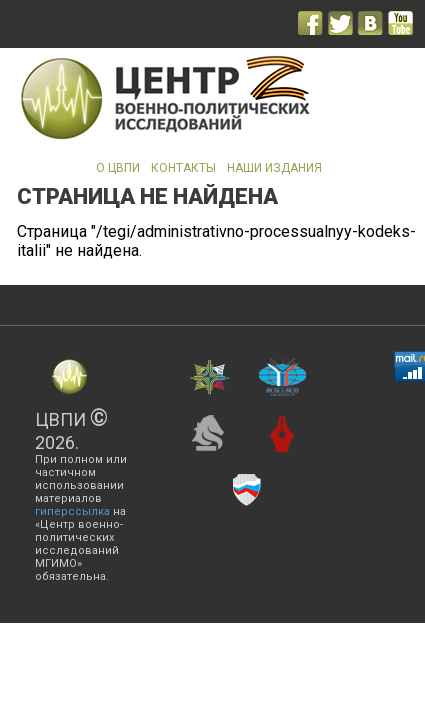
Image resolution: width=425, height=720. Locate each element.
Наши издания (274, 168)
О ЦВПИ (118, 168)
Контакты (183, 168)
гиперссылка (72, 511)
